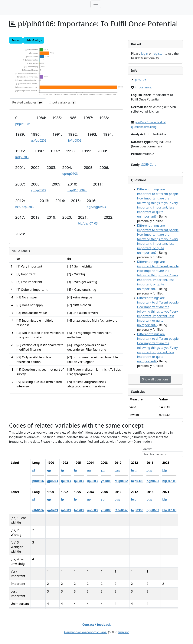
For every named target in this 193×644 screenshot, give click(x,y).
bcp (138, 470)
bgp (154, 470)
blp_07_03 (174, 481)
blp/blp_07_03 (88, 223)
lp (80, 470)
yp (107, 470)
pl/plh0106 (23, 124)
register (158, 54)
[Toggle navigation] (96, 4)
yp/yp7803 (38, 190)
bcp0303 (142, 481)
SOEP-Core (149, 165)
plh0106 (141, 80)
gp (54, 470)
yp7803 (111, 481)
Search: (147, 449)
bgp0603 (157, 481)
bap (122, 470)
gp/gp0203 (39, 140)
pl (38, 470)
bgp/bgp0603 (96, 207)
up (94, 470)
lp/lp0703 (22, 157)
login (145, 54)
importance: (144, 87)
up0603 (97, 481)
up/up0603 (70, 174)
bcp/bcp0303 (24, 207)
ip (67, 470)
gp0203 (57, 481)
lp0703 (83, 481)
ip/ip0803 (75, 140)
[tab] (28, 102)
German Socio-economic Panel (86, 632)
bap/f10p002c (77, 190)
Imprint (124, 632)
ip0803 (71, 481)
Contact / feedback (97, 625)
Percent (16, 40)
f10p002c (126, 481)
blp (169, 470)
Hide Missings (34, 40)
